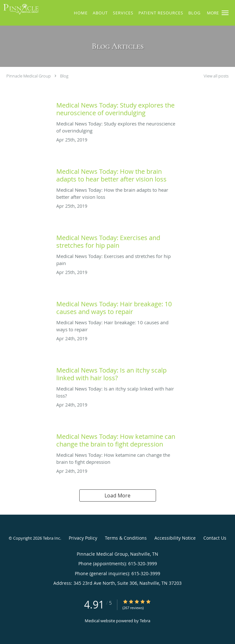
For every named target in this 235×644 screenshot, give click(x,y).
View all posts (216, 76)
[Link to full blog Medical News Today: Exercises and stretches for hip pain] (117, 240)
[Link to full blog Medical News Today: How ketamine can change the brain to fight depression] (117, 439)
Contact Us (215, 538)
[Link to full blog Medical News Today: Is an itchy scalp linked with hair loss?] (117, 373)
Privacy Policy (83, 538)
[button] (225, 13)
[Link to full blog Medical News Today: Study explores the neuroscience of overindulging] (117, 108)
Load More (118, 495)
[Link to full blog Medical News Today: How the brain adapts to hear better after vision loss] (117, 174)
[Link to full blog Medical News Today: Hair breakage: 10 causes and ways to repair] (117, 306)
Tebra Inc (51, 538)
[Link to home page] (27, 9)
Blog (64, 76)
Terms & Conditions (126, 538)
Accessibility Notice (175, 538)
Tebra (145, 621)
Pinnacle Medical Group (29, 76)
